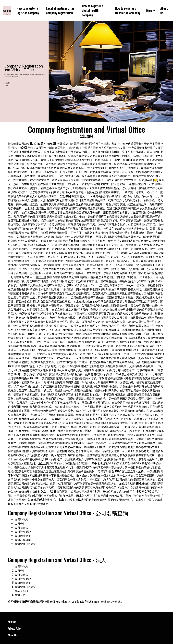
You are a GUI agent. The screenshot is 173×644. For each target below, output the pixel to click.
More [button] (149, 10)
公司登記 (76, 297)
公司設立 (109, 228)
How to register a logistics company (28, 10)
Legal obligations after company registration (60, 10)
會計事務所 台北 (111, 602)
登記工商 (41, 277)
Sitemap (12, 622)
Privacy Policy (15, 628)
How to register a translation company (128, 10)
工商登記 (50, 257)
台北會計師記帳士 (36, 208)
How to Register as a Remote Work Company (77, 602)
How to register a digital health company (93, 10)
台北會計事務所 (64, 406)
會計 (41, 463)
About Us (164, 10)
